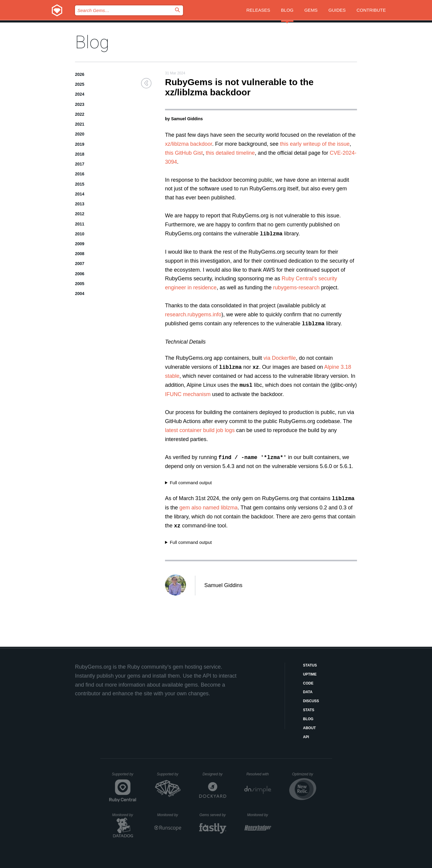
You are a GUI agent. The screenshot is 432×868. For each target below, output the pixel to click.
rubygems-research (296, 288)
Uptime (310, 674)
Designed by (214, 774)
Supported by (124, 776)
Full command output (191, 483)
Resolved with (259, 774)
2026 (80, 74)
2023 (80, 104)
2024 (80, 94)
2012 (80, 214)
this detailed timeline (230, 153)
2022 (80, 114)
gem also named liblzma (208, 508)
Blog (287, 10)
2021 (80, 124)
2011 (80, 224)
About (309, 728)
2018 (80, 154)
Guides (337, 10)
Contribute (371, 10)
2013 (80, 204)
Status (310, 665)
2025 (80, 84)
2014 (80, 194)
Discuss (311, 701)
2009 (80, 244)
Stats (309, 710)
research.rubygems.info (193, 315)
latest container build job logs (200, 430)
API (306, 737)
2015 (80, 184)
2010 (80, 234)
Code (308, 683)
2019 (80, 144)
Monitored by (124, 815)
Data (308, 692)
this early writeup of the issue (315, 144)
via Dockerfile (280, 358)
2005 (80, 284)
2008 (80, 254)
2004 (80, 294)
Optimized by (304, 776)
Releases (258, 10)
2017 (80, 164)
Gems (311, 10)
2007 (80, 264)
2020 (80, 134)
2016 (80, 174)
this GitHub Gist (184, 153)
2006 (80, 274)
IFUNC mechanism (188, 394)
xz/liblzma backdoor (189, 144)
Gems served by (213, 815)
